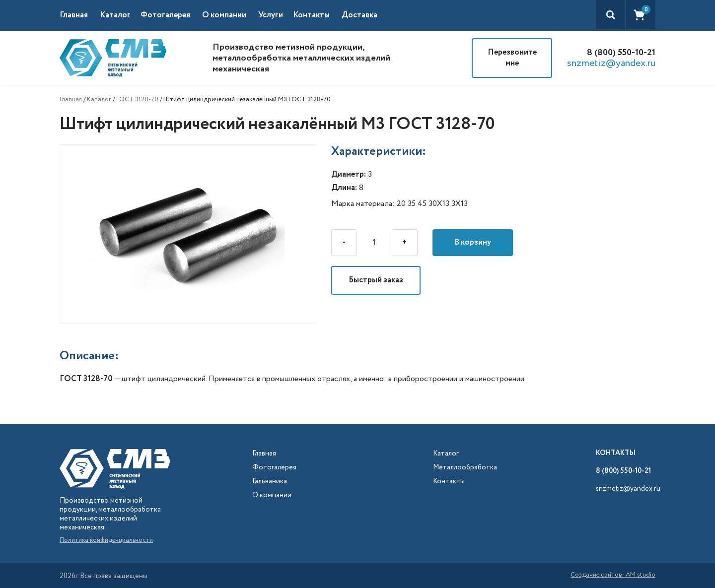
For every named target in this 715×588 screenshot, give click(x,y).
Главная (74, 15)
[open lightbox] (195, 234)
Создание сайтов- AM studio (613, 576)
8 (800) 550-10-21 (621, 53)
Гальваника (270, 482)
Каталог (99, 99)
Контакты (311, 15)
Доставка (359, 15)
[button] (120, 15)
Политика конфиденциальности (106, 540)
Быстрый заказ (376, 280)
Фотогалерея (165, 15)
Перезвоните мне (512, 58)
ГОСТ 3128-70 (137, 99)
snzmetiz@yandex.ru (611, 64)
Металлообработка (465, 468)
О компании (224, 15)
